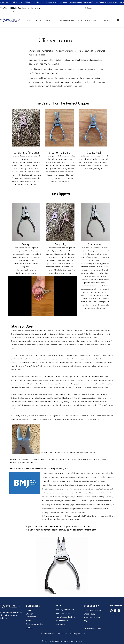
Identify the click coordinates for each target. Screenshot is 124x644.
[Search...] (105, 8)
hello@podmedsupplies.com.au (51, 530)
